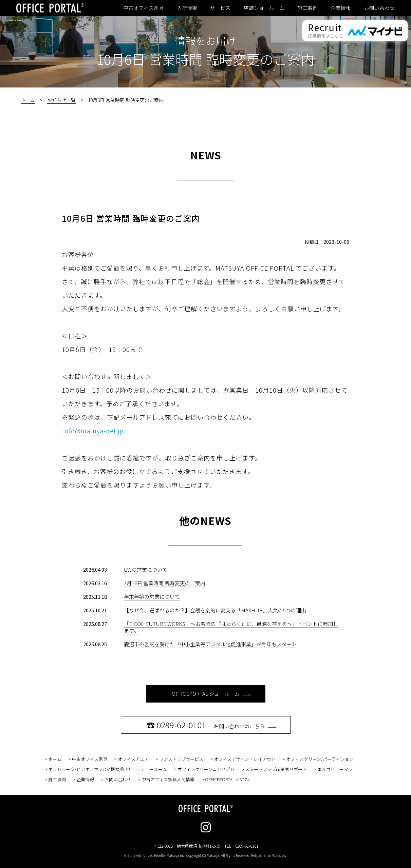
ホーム (28, 100)
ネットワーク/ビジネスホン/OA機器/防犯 (89, 769)
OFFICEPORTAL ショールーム (212, 694)
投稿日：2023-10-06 (327, 242)
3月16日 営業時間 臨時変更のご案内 (165, 583)
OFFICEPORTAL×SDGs (227, 779)
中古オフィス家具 (144, 8)
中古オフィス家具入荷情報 (168, 779)
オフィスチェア (133, 759)
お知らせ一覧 (61, 100)
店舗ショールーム (264, 8)
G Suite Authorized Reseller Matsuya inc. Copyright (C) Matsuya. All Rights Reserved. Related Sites (205, 855)
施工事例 (307, 8)
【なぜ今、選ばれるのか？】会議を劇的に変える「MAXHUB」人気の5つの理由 (215, 610)
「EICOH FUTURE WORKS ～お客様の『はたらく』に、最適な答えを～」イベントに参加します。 (231, 627)
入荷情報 (187, 8)
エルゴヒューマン (335, 769)
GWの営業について (146, 569)
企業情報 (341, 8)
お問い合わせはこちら (212, 725)
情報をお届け (206, 40)
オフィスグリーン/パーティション (320, 759)
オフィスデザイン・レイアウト (245, 759)
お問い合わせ (379, 8)
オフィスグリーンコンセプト (206, 769)
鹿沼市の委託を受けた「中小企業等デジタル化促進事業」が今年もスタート (210, 644)
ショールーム (154, 769)
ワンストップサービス (181, 759)
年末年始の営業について (152, 597)
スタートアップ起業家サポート (276, 769)
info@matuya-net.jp (93, 431)
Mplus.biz (279, 855)
